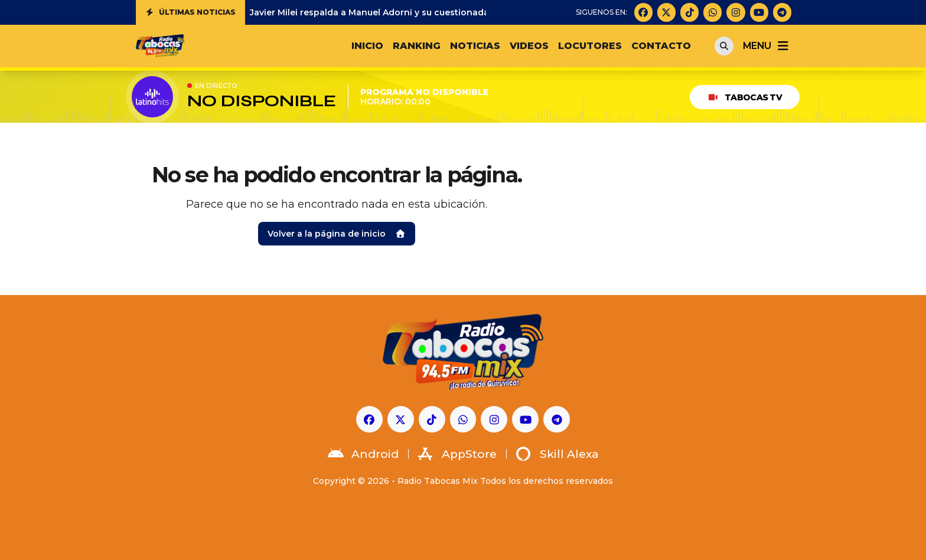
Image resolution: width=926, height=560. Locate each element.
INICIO (367, 46)
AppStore (457, 454)
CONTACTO (661, 46)
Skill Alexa (557, 454)
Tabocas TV (745, 97)
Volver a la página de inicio (337, 234)
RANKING (417, 46)
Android (363, 454)
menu (767, 46)
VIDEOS (529, 46)
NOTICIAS (475, 46)
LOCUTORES (590, 46)
